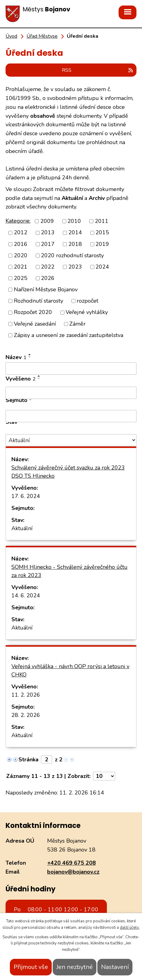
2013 (48, 233)
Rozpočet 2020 (33, 312)
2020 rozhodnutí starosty (72, 255)
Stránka (28, 760)
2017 (48, 244)
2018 (75, 244)
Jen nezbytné (75, 967)
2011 (102, 221)
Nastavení (115, 967)
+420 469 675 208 (71, 863)
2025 (21, 278)
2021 (21, 267)
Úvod (11, 36)
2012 (21, 233)
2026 (48, 278)
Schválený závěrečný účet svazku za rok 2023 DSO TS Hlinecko (68, 472)
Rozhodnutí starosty (39, 301)
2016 (21, 244)
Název (16, 357)
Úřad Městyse (42, 36)
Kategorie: (18, 221)
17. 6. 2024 (26, 496)
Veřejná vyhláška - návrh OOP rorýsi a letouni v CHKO (70, 670)
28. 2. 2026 (26, 715)
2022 (48, 267)
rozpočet (87, 301)
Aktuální (22, 528)
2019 (102, 244)
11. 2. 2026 (26, 695)
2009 (47, 221)
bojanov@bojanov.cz (73, 872)
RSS (98, 70)
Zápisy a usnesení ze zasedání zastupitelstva (69, 335)
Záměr (77, 324)
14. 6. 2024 (26, 595)
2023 (75, 267)
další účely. (130, 928)
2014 (75, 233)
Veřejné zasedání (35, 324)
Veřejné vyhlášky (87, 312)
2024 (102, 267)
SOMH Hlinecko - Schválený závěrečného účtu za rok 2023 (69, 571)
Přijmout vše (31, 967)
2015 (102, 233)
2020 (21, 255)
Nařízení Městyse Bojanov (46, 289)
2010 (74, 221)
